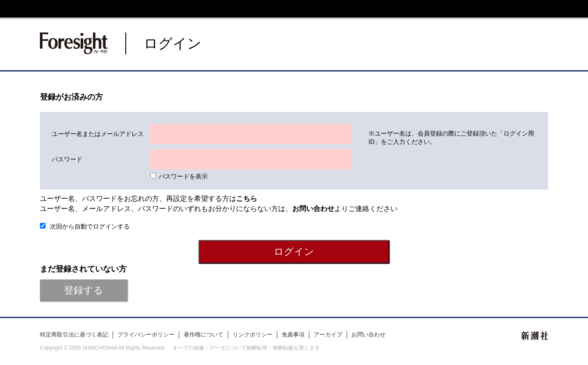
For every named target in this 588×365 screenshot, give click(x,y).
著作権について (204, 335)
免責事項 (293, 335)
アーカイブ (328, 335)
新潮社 (535, 336)
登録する (84, 290)
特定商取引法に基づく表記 (74, 335)
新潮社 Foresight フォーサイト (74, 43)
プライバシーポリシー (146, 335)
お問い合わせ (368, 335)
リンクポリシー (253, 335)
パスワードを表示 (183, 176)
